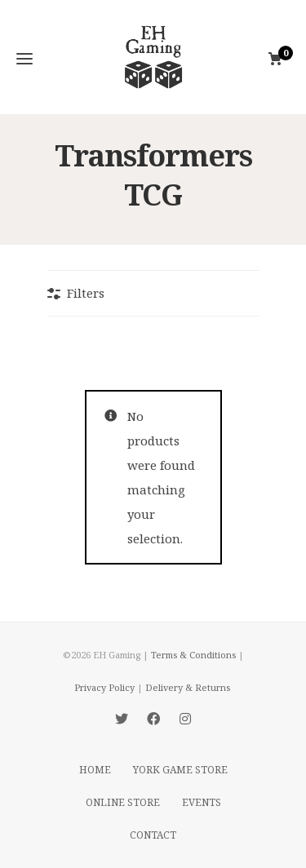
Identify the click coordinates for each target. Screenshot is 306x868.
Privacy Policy (104, 687)
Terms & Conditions (193, 655)
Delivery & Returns (188, 687)
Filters (86, 293)
